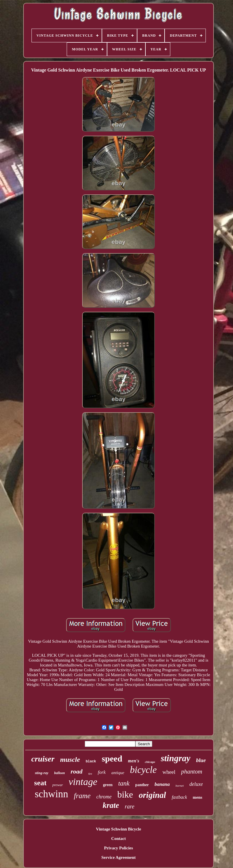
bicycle (143, 770)
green (108, 785)
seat (40, 783)
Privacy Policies (118, 848)
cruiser (43, 759)
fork (102, 772)
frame (82, 796)
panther (142, 785)
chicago (150, 762)
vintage (83, 782)
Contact (119, 839)
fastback (179, 797)
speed (112, 758)
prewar (58, 785)
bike (125, 794)
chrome (104, 797)
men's (134, 761)
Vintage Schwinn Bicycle (119, 829)
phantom (192, 772)
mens (197, 797)
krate (111, 805)
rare (130, 806)
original (152, 795)
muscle (70, 759)
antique (118, 773)
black (91, 762)
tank (124, 783)
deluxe (196, 784)
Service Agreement (119, 857)
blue (201, 760)
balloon (59, 773)
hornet (180, 786)
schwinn (51, 794)
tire (90, 774)
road (77, 771)
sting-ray (42, 773)
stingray (176, 758)
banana (162, 784)
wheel (169, 772)
